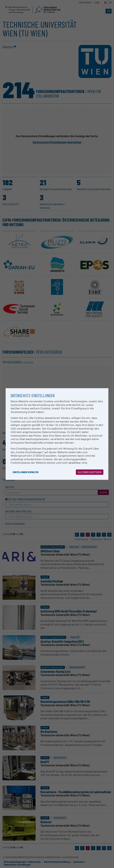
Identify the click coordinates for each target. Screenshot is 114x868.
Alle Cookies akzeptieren (90, 472)
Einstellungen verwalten (25, 472)
